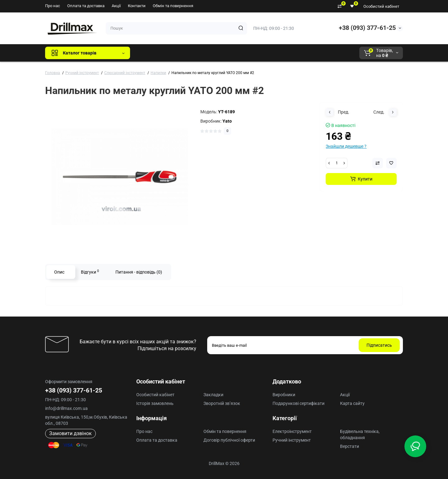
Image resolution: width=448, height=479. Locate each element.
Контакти (137, 6)
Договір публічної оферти (229, 440)
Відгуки (90, 272)
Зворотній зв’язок (222, 403)
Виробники (284, 395)
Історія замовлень (155, 403)
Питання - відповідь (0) (139, 272)
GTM (176, 53)
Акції (116, 6)
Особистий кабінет (381, 6)
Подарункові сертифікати (299, 403)
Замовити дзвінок (70, 433)
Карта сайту (352, 403)
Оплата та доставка (86, 6)
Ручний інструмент (292, 440)
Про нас (53, 6)
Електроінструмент (292, 431)
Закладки (213, 395)
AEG (241, 53)
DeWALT (198, 53)
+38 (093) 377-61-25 (367, 28)
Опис (59, 272)
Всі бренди (152, 53)
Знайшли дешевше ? (346, 146)
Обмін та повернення (173, 6)
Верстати (350, 446)
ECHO (221, 53)
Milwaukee (264, 53)
